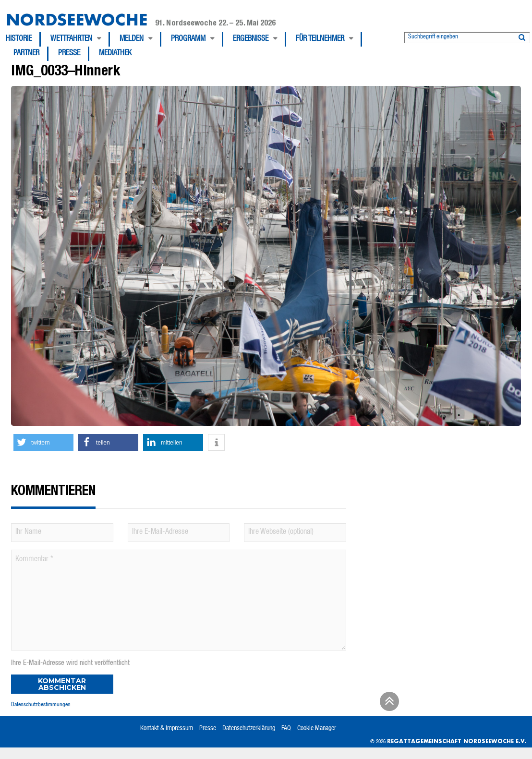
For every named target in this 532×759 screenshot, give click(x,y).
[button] (43, 442)
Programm (188, 39)
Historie (19, 39)
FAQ (286, 729)
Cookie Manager (317, 729)
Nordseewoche (77, 19)
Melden (132, 39)
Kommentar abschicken (62, 684)
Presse (69, 54)
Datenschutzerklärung (249, 729)
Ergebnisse (251, 39)
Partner (26, 54)
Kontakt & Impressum (167, 729)
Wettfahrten (71, 39)
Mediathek (115, 54)
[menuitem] (23, 39)
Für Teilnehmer (320, 39)
